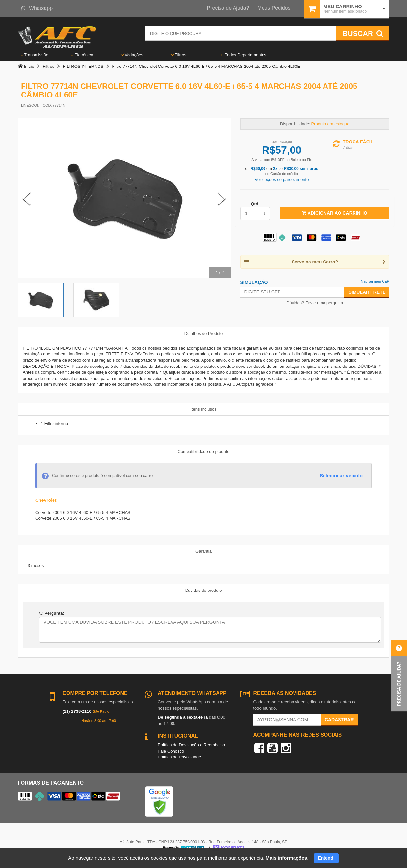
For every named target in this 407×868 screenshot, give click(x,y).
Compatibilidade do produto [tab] (204, 451)
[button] (399, 676)
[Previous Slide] (26, 198)
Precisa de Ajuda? (228, 8)
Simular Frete (367, 292)
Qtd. (255, 204)
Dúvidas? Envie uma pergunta (315, 303)
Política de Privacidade (179, 757)
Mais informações (286, 858)
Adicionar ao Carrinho (334, 213)
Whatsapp (37, 8)
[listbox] (255, 214)
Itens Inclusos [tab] (203, 409)
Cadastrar (339, 720)
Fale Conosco (171, 751)
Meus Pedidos (274, 8)
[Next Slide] (222, 198)
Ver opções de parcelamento (282, 180)
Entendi (326, 858)
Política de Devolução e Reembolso (191, 745)
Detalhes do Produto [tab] (204, 333)
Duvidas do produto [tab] (204, 590)
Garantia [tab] (203, 551)
